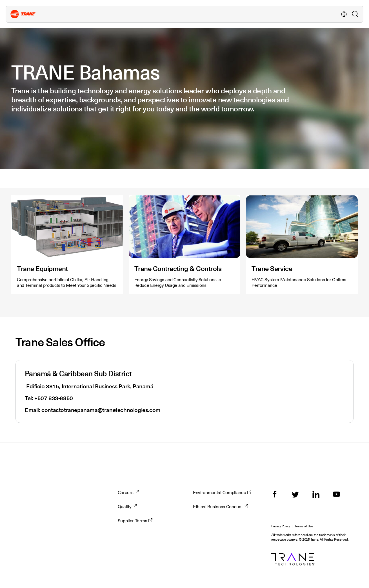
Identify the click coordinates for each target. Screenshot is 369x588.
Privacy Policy (281, 526)
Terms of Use (304, 526)
